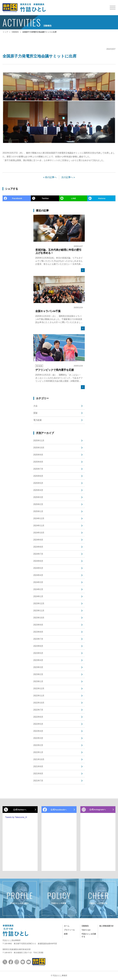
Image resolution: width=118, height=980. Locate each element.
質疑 (35, 413)
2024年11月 (39, 526)
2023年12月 (39, 603)
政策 (66, 934)
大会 (35, 406)
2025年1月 (38, 511)
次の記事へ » (68, 177)
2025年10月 (39, 448)
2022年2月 (38, 745)
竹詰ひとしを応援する (89, 935)
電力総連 (37, 420)
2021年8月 (38, 774)
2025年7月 (38, 469)
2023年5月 (38, 653)
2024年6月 (38, 561)
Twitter (45, 198)
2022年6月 (38, 717)
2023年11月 (39, 611)
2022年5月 (38, 724)
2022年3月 (38, 738)
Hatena (102, 198)
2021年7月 (38, 781)
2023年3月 (38, 667)
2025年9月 (38, 455)
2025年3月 (38, 497)
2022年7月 (38, 710)
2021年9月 (38, 766)
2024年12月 (39, 518)
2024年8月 (38, 547)
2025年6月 (38, 476)
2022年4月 (38, 731)
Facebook (17, 198)
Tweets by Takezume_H (16, 817)
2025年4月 (38, 490)
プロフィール (69, 930)
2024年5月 (38, 568)
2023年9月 (38, 625)
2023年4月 (38, 660)
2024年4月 (38, 575)
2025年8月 (38, 462)
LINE (74, 198)
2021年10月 (39, 759)
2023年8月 (38, 632)
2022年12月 (39, 689)
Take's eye (86, 930)
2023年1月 (38, 681)
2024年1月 (38, 596)
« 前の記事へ (50, 177)
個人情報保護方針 (106, 926)
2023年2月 (38, 674)
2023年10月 (39, 618)
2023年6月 (38, 646)
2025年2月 (38, 504)
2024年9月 (38, 540)
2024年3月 (38, 582)
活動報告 (85, 926)
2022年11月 (39, 696)
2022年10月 (39, 703)
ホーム (67, 926)
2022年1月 (38, 752)
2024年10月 (39, 533)
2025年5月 (38, 483)
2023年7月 (38, 639)
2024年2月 (38, 589)
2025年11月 (39, 441)
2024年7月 (38, 554)
